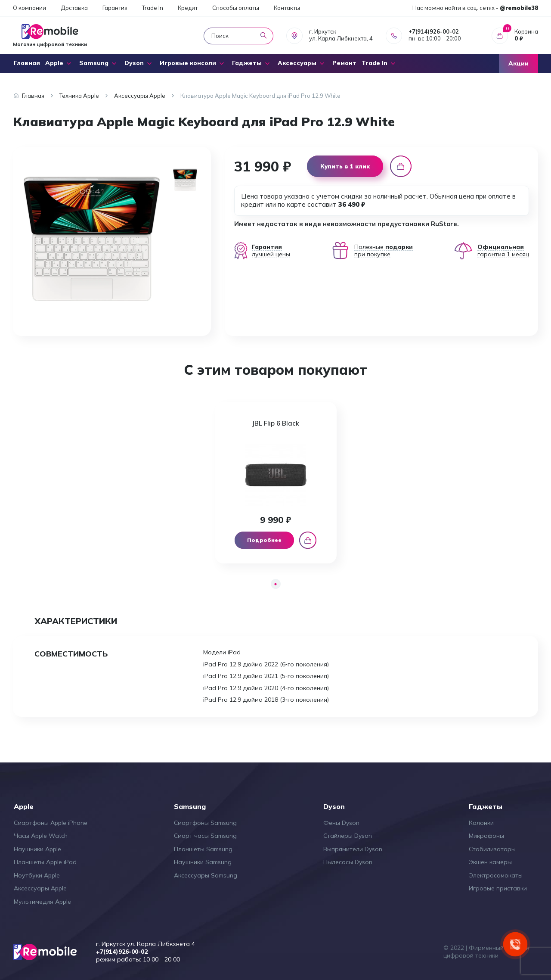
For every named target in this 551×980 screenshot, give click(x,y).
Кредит (188, 8)
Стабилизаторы (492, 849)
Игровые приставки (498, 888)
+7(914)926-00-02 (434, 31)
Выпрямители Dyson (353, 849)
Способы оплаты (236, 8)
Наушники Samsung (203, 862)
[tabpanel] (276, 483)
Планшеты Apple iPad (45, 862)
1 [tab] (276, 584)
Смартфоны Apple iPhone (51, 823)
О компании (29, 8)
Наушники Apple (37, 849)
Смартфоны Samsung (205, 823)
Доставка (74, 8)
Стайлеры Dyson (348, 836)
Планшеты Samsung (203, 849)
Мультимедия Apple (42, 902)
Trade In (153, 8)
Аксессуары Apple (40, 888)
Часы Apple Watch (41, 836)
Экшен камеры (490, 862)
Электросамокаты (496, 875)
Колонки (481, 823)
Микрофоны (486, 836)
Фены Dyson (341, 823)
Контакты (287, 8)
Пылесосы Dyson (348, 862)
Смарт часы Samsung (205, 836)
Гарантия (115, 8)
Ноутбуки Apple (37, 875)
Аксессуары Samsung (206, 875)
